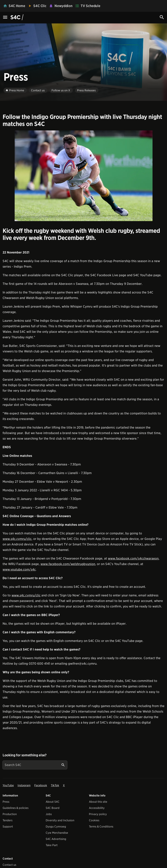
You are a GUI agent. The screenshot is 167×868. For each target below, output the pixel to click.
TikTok (55, 785)
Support (8, 827)
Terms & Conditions (101, 827)
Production (10, 814)
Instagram (24, 785)
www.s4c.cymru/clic (17, 539)
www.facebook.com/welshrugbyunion (68, 564)
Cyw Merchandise (57, 833)
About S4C (53, 802)
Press (6, 802)
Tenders (7, 820)
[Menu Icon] (5, 17)
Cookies (94, 820)
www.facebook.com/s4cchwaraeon (133, 558)
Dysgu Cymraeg (56, 827)
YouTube (8, 785)
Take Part (52, 845)
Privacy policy (98, 814)
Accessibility (97, 808)
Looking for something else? (25, 755)
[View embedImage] (84, 176)
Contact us (9, 865)
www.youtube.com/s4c (19, 569)
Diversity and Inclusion (60, 820)
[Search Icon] (162, 17)
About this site (98, 802)
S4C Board (53, 808)
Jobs (49, 814)
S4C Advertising (56, 839)
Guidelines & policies (16, 808)
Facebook (41, 785)
